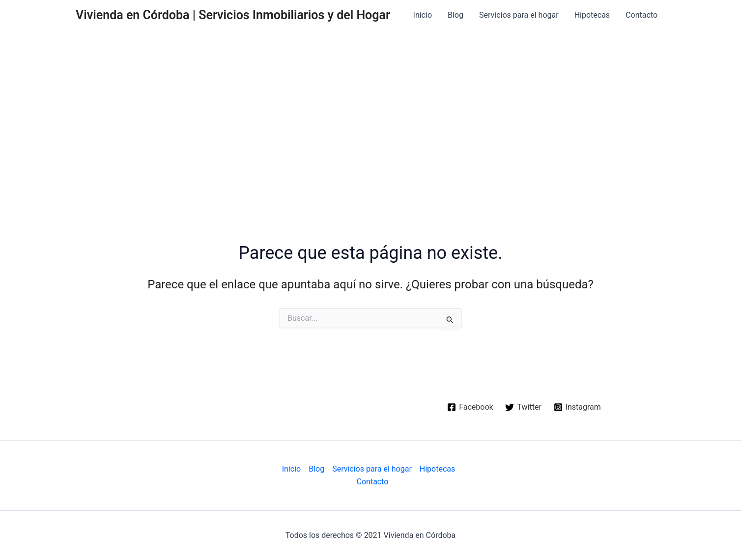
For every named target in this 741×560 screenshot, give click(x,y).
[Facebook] (470, 407)
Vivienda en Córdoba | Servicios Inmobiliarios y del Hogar (233, 15)
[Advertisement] (370, 104)
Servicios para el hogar (519, 15)
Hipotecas (592, 15)
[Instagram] (577, 407)
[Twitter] (523, 407)
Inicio (423, 15)
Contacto (641, 15)
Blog (456, 15)
